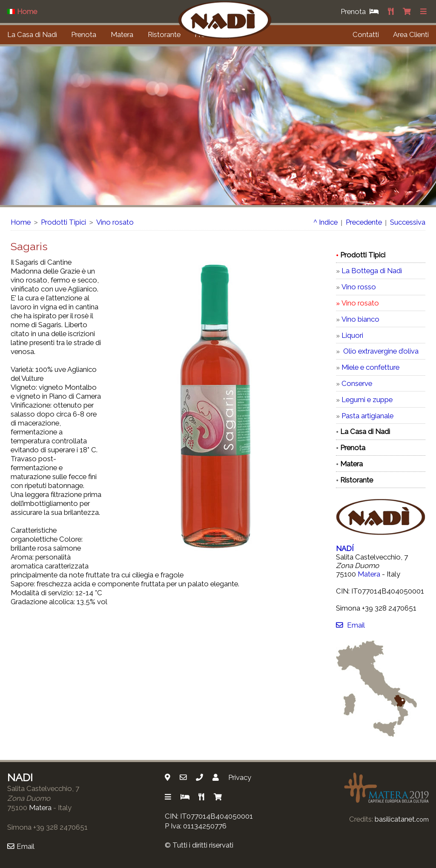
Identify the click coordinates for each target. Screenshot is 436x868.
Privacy (240, 777)
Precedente (364, 222)
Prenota (84, 34)
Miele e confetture (370, 367)
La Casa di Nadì (32, 34)
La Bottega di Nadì (372, 271)
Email (350, 625)
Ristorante (164, 34)
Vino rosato (115, 222)
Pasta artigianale (367, 416)
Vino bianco (360, 319)
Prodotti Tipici (63, 222)
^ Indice (326, 222)
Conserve (357, 383)
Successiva (408, 222)
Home (21, 222)
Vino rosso (359, 287)
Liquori (352, 335)
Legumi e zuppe (367, 400)
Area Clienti (411, 34)
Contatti (366, 34)
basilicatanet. (402, 819)
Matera (122, 34)
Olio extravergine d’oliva (380, 351)
